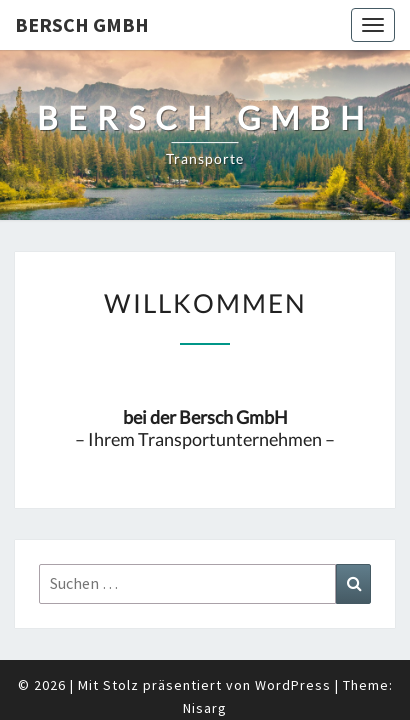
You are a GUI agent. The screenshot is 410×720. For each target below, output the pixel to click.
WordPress (293, 635)
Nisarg (205, 658)
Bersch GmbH (82, 24)
